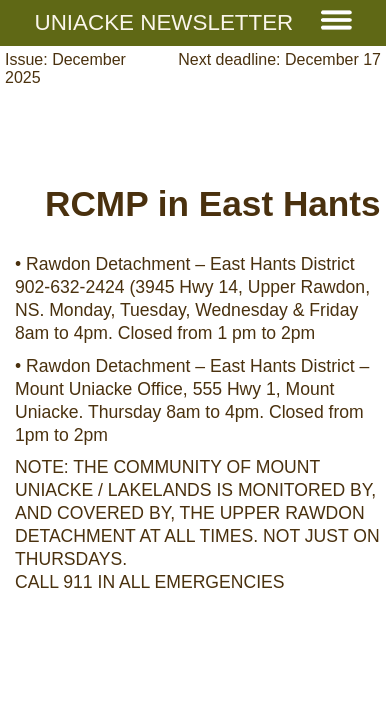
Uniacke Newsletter (193, 22)
